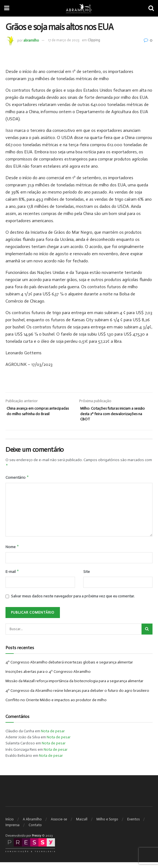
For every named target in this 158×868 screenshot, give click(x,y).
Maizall (82, 825)
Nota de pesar (53, 737)
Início (10, 825)
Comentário (17, 482)
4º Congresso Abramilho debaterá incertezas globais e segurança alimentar (69, 668)
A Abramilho (32, 825)
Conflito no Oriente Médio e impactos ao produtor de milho (56, 706)
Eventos (133, 825)
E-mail (12, 577)
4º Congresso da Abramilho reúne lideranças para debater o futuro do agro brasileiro (77, 696)
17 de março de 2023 (64, 40)
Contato (35, 831)
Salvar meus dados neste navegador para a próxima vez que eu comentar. (73, 602)
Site (87, 577)
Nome (12, 552)
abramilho (31, 40)
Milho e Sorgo (107, 825)
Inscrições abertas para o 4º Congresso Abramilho (48, 677)
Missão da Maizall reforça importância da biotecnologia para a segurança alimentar (74, 687)
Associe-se (59, 825)
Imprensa (13, 831)
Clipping (94, 40)
